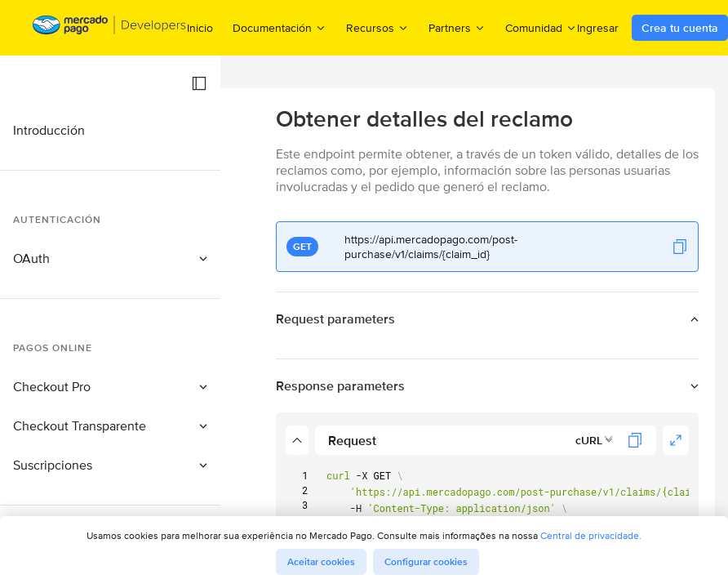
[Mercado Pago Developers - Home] (110, 28)
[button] (199, 83)
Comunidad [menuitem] (541, 27)
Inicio (200, 28)
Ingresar (598, 28)
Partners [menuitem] (457, 27)
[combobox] (595, 440)
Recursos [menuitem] (377, 27)
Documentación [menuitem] (280, 27)
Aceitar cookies (321, 562)
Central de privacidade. (591, 535)
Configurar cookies (426, 562)
